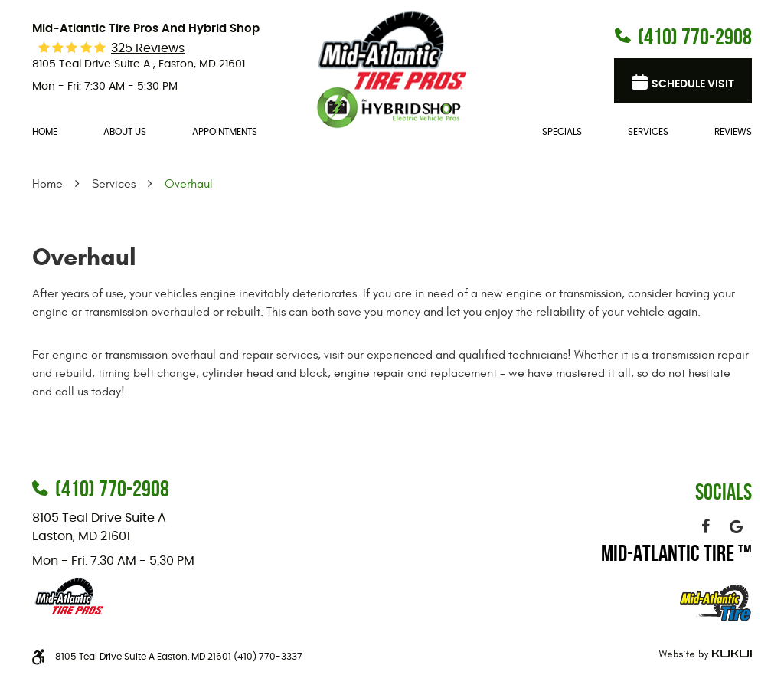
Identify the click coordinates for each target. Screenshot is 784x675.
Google (737, 526)
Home (45, 132)
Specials (562, 132)
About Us (125, 132)
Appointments (225, 132)
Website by (703, 655)
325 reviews (148, 48)
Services (648, 132)
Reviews (733, 132)
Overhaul (189, 184)
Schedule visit (693, 84)
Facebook (706, 526)
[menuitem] (45, 132)
